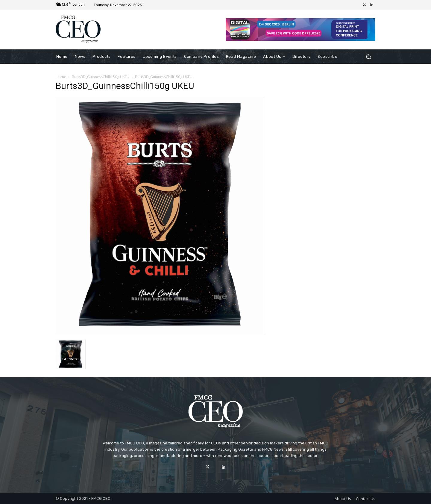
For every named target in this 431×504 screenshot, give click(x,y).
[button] (368, 56)
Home (61, 77)
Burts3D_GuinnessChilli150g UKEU (101, 77)
